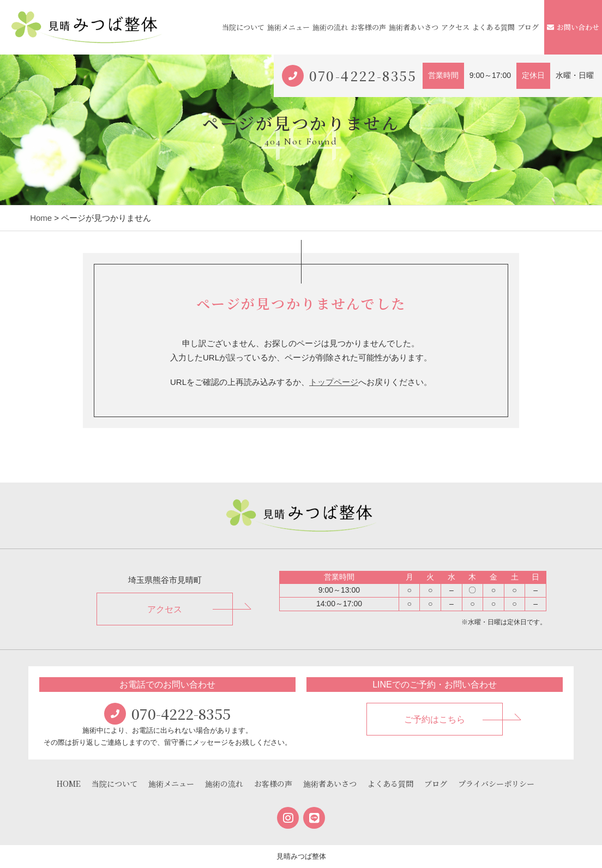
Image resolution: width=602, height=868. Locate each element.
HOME (69, 783)
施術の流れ (330, 27)
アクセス (455, 27)
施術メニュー (288, 27)
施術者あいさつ (414, 27)
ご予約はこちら (435, 719)
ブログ (528, 27)
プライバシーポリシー (496, 783)
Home (41, 218)
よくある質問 (493, 27)
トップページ (334, 382)
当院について (243, 27)
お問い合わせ (573, 27)
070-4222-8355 (363, 76)
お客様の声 (368, 27)
